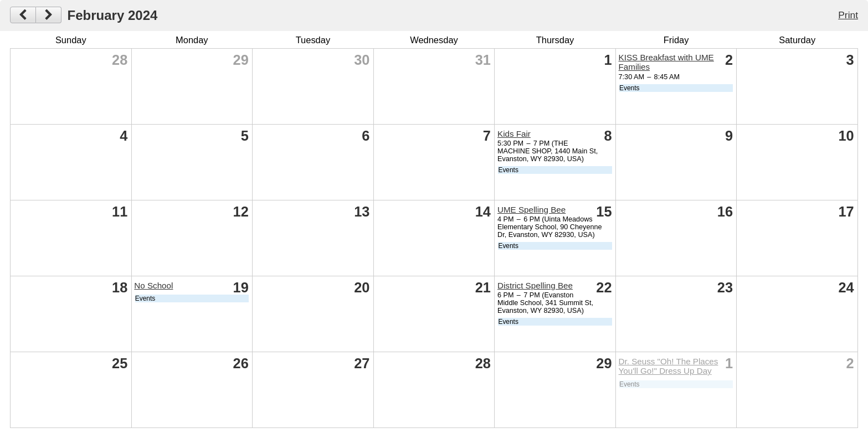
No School (153, 285)
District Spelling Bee (535, 285)
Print (848, 15)
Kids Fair (514, 134)
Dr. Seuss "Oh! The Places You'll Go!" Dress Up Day (669, 366)
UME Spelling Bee (531, 210)
